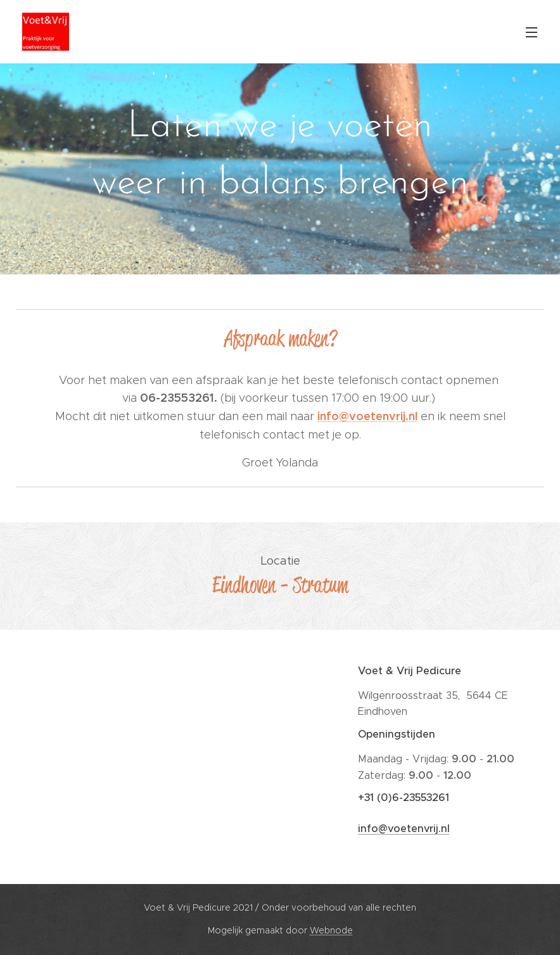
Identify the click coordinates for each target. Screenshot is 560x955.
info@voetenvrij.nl (403, 829)
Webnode (331, 930)
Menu (531, 32)
